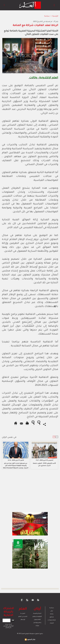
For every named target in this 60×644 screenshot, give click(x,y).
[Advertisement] (21, 322)
